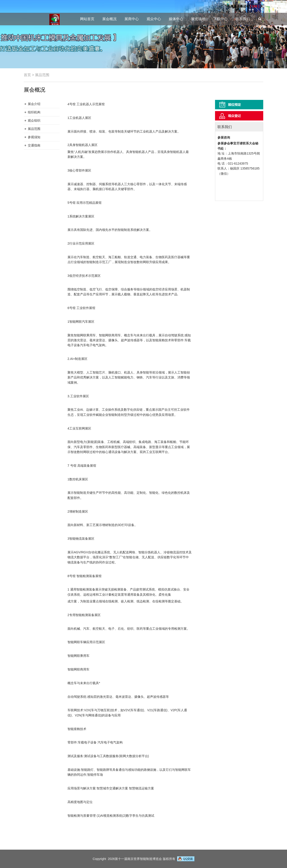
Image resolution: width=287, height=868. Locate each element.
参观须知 (34, 137)
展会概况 (109, 19)
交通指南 (34, 145)
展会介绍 (34, 104)
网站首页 (87, 19)
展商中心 (132, 19)
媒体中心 (176, 19)
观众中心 (154, 19)
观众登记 (239, 116)
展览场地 (198, 19)
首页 (27, 75)
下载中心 (220, 19)
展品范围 (34, 129)
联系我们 (243, 19)
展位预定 (239, 105)
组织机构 (34, 112)
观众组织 (34, 120)
